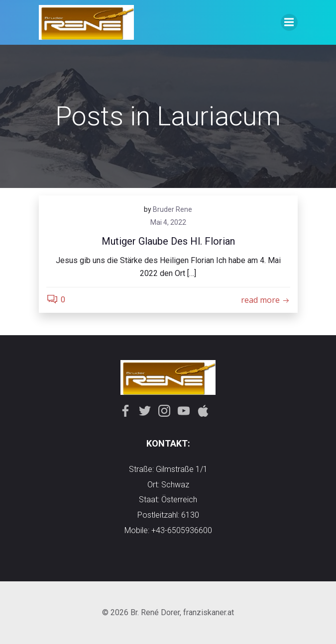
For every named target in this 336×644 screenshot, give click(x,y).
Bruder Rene (172, 209)
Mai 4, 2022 (168, 222)
